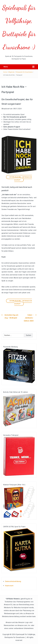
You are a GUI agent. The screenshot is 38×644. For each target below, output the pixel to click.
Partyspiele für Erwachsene (24, 72)
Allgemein (11, 72)
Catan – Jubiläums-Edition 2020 (29, 318)
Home (5, 72)
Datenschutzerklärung (13, 581)
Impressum (9, 586)
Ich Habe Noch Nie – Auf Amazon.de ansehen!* (21, 178)
